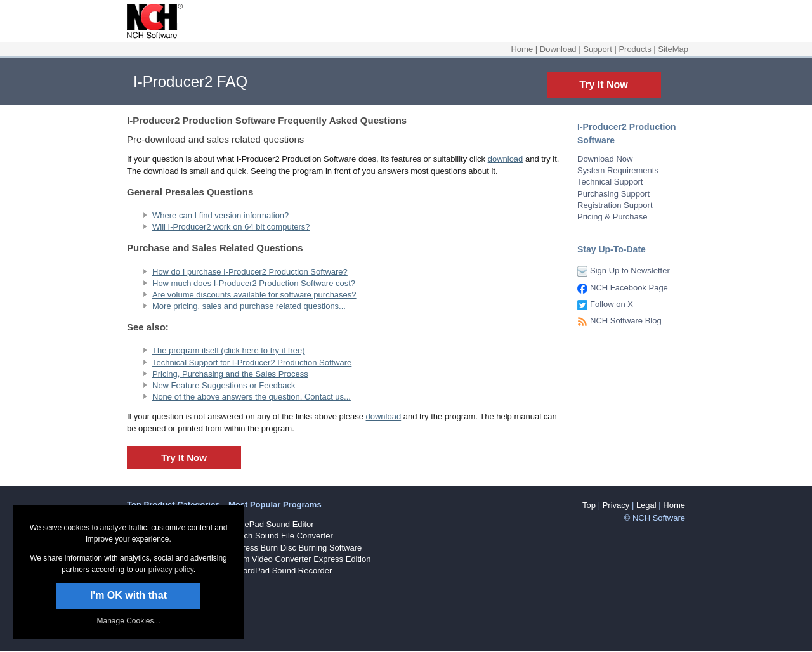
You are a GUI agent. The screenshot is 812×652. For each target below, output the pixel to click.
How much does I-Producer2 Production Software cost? (254, 283)
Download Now (605, 159)
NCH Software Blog (626, 321)
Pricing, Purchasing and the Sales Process (230, 374)
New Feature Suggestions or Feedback (224, 385)
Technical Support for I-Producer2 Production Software (252, 362)
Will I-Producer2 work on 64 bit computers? (231, 227)
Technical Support (610, 182)
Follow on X (612, 304)
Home (522, 49)
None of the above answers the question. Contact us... (252, 397)
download (506, 159)
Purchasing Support (613, 194)
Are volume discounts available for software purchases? (254, 295)
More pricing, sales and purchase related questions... (249, 306)
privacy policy (171, 570)
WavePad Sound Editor (271, 524)
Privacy (616, 505)
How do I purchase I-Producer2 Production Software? (250, 272)
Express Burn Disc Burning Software (295, 548)
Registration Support (615, 205)
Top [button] (589, 505)
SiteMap (673, 49)
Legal (646, 505)
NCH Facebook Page (629, 288)
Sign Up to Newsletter (630, 271)
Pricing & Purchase (612, 217)
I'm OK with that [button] (128, 595)
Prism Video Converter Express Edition (299, 559)
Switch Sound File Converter (281, 536)
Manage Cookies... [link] (128, 621)
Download (558, 49)
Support (598, 49)
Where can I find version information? (220, 215)
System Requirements (618, 170)
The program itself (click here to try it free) (229, 350)
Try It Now (603, 85)
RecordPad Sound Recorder (280, 570)
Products (635, 49)
